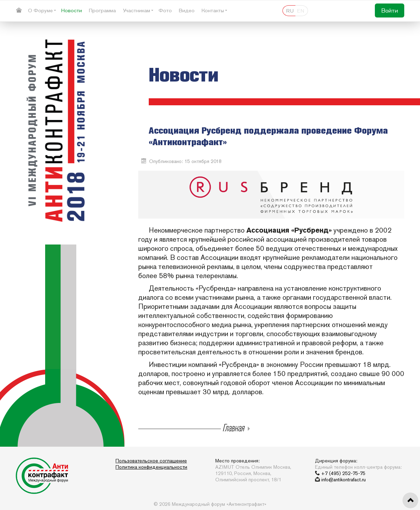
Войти (390, 10)
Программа (102, 10)
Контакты (213, 10)
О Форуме (40, 10)
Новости (72, 10)
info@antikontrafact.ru (344, 480)
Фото (165, 10)
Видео (187, 10)
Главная (233, 427)
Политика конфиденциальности (151, 467)
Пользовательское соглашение (151, 461)
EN (301, 11)
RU (290, 11)
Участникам (136, 10)
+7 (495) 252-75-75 (343, 473)
